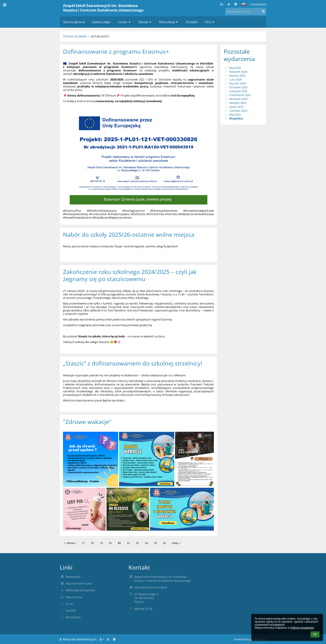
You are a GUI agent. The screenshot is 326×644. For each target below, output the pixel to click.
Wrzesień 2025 (238, 99)
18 (92, 543)
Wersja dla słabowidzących (78, 639)
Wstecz (69, 543)
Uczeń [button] (125, 22)
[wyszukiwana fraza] (246, 11)
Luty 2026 (236, 79)
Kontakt (71, 610)
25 (155, 543)
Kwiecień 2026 (238, 72)
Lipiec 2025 (236, 107)
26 (164, 543)
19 (101, 543)
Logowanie (258, 4)
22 (128, 543)
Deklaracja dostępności (80, 590)
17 (83, 543)
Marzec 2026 (237, 76)
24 (146, 543)
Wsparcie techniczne (79, 583)
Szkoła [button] (145, 22)
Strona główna (75, 36)
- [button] (229, 4)
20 (110, 543)
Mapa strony (74, 597)
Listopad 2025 (238, 91)
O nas (69, 604)
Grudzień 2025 (238, 87)
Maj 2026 (235, 68)
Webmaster (73, 577)
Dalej (177, 543)
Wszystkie (236, 118)
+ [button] (222, 4)
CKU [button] (210, 22)
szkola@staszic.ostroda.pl (151, 587)
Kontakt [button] (192, 22)
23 (137, 543)
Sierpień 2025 (238, 103)
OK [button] (315, 634)
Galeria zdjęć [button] (101, 22)
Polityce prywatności (302, 628)
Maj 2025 (235, 114)
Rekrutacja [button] (169, 22)
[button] (243, 4)
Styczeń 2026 (238, 83)
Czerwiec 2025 (238, 111)
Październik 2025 (240, 95)
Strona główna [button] (74, 22)
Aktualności (100, 36)
